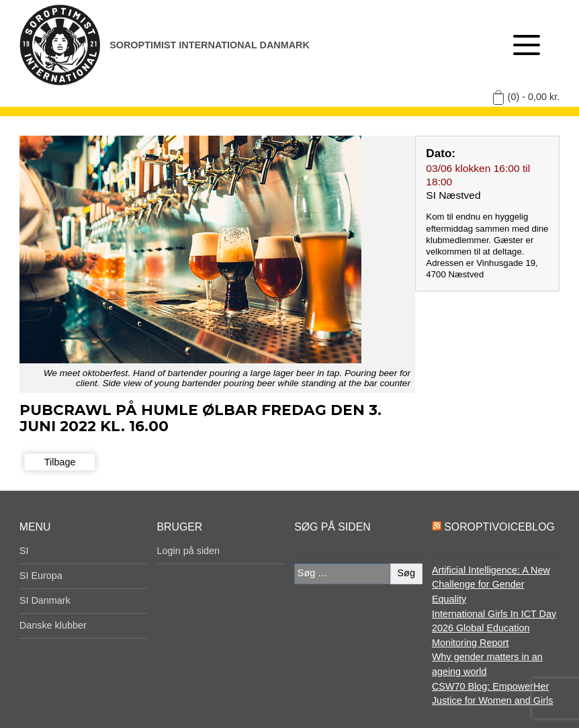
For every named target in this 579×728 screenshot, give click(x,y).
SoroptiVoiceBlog (499, 527)
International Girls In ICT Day (494, 614)
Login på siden (188, 551)
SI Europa (41, 576)
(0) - (534, 97)
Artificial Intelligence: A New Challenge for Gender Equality (491, 585)
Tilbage (60, 462)
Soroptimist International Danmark (210, 45)
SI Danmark (45, 600)
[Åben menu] (527, 45)
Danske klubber (53, 625)
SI (24, 551)
